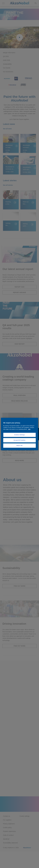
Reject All (19, 445)
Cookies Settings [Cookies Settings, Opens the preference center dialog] (19, 435)
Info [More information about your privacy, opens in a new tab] (29, 429)
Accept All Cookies (19, 440)
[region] (19, 434)
